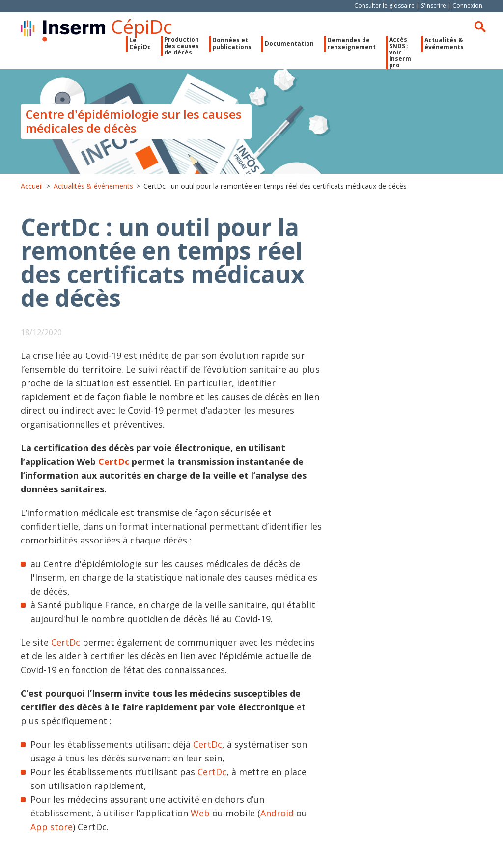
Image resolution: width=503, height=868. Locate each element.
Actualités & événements (444, 43)
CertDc (114, 461)
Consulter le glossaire (384, 6)
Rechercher (480, 27)
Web (200, 813)
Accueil (32, 186)
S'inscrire (433, 6)
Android (278, 813)
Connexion (467, 6)
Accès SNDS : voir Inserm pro (400, 53)
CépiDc (142, 26)
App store (52, 827)
